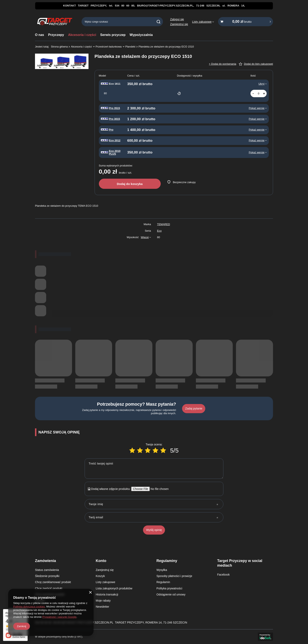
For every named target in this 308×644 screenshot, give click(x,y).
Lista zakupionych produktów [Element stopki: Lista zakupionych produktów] (114, 588)
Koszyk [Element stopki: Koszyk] (100, 576)
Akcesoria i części (82, 35)
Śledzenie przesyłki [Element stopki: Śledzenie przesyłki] (47, 576)
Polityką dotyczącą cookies (29, 607)
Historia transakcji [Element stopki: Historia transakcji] (107, 594)
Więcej (145, 237)
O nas (39, 35)
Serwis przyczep (113, 35)
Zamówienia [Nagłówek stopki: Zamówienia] (45, 561)
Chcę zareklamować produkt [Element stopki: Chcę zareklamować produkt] (53, 582)
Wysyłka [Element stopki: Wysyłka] (162, 570)
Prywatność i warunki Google (59, 617)
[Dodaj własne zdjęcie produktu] (158, 489)
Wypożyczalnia (141, 35)
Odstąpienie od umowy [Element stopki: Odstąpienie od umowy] (171, 594)
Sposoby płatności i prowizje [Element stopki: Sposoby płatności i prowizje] (174, 576)
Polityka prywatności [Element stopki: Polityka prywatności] (169, 588)
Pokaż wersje (257, 108)
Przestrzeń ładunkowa (109, 47)
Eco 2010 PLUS (115, 152)
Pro (111, 130)
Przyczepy (56, 35)
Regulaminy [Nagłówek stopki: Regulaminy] (167, 561)
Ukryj (261, 84)
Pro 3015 (115, 119)
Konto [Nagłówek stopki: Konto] (101, 561)
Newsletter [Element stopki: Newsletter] (103, 607)
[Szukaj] (158, 22)
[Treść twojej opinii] (154, 469)
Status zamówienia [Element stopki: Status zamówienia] (47, 570)
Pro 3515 (115, 108)
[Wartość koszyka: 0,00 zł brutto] (246, 22)
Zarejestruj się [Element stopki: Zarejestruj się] (105, 570)
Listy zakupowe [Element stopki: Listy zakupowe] (106, 582)
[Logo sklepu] (55, 22)
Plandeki (130, 47)
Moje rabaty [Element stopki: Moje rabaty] (103, 601)
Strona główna (59, 47)
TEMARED (164, 224)
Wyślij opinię (154, 530)
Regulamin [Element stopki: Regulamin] (163, 582)
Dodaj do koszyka (130, 184)
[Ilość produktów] (259, 93)
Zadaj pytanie (194, 408)
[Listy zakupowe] (203, 22)
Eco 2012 (115, 140)
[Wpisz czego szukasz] (122, 22)
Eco (159, 231)
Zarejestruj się (179, 24)
